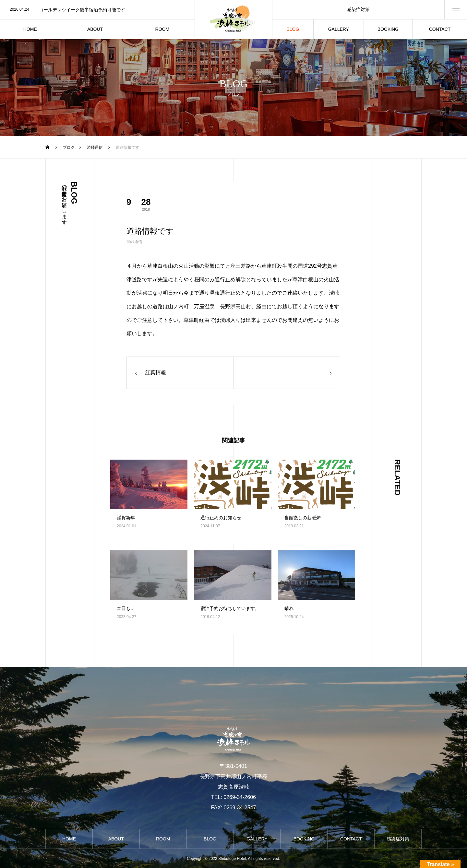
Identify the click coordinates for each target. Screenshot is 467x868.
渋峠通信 (134, 242)
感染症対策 (358, 9)
